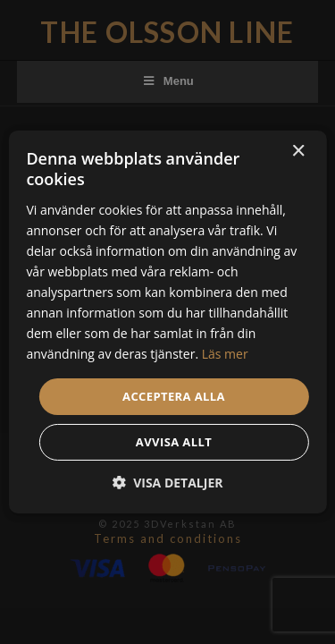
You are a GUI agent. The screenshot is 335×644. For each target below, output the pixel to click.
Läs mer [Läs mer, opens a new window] (225, 354)
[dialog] (167, 322)
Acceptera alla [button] (174, 395)
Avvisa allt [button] (174, 442)
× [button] (298, 152)
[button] (168, 483)
